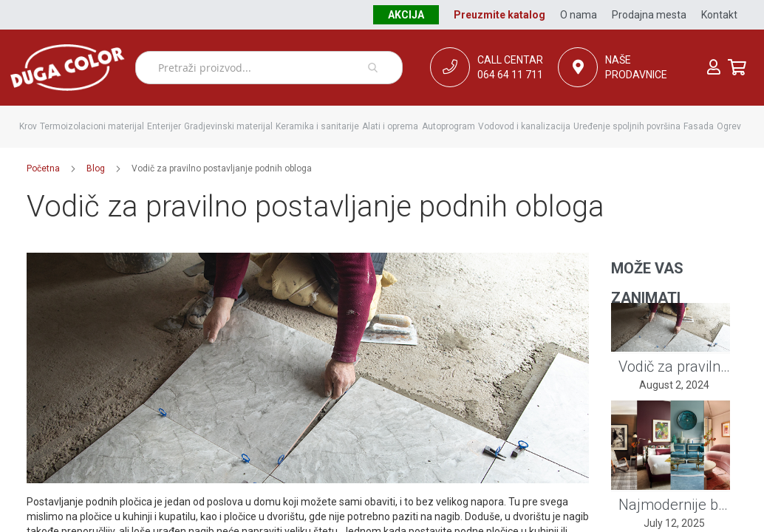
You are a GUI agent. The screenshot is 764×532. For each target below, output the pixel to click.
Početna (43, 168)
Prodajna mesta (649, 15)
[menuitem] (28, 127)
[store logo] (68, 68)
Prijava (714, 67)
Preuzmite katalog (499, 15)
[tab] (671, 269)
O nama (579, 15)
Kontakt (719, 15)
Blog (96, 168)
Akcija (406, 15)
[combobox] (269, 68)
